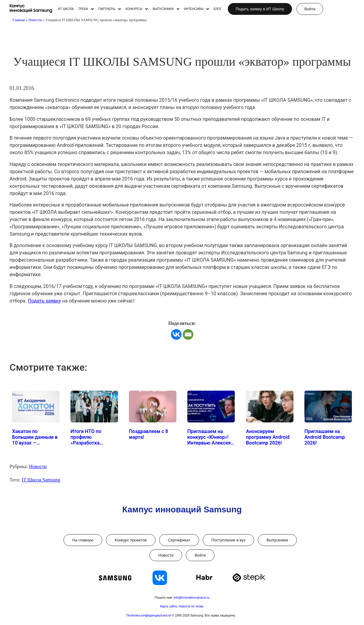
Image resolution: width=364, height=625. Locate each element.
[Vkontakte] (176, 334)
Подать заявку (44, 301)
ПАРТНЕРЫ (110, 9)
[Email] (188, 334)
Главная (19, 20)
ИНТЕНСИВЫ (197, 9)
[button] (86, 9)
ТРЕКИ (86, 9)
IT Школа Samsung (41, 480)
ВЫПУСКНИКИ (166, 9)
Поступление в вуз (228, 540)
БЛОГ (218, 9)
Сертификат (179, 540)
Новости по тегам (191, 606)
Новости (35, 20)
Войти (200, 555)
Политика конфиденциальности (149, 615)
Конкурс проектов (131, 540)
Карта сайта (169, 606)
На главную (83, 540)
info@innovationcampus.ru (192, 598)
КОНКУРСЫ (137, 9)
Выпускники (277, 540)
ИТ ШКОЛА (66, 9)
